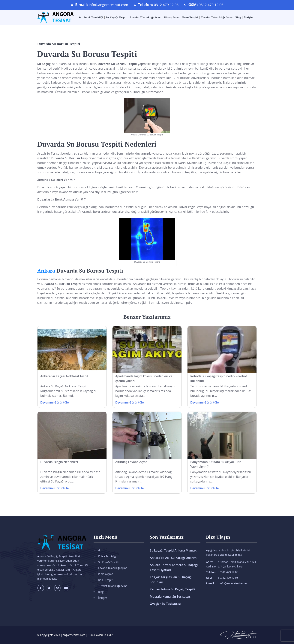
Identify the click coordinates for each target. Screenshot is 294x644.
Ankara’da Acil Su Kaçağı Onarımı (174, 558)
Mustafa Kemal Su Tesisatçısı (171, 596)
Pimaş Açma (172, 17)
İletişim (249, 17)
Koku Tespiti (190, 17)
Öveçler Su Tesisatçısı (165, 603)
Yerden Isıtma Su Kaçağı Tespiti (172, 589)
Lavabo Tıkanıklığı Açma (146, 17)
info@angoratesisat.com (107, 5)
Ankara (46, 271)
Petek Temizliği (93, 17)
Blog (238, 17)
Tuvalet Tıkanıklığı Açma (217, 17)
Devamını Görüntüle (55, 402)
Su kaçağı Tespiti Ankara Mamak (173, 550)
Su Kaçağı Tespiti (117, 17)
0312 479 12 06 (167, 5)
